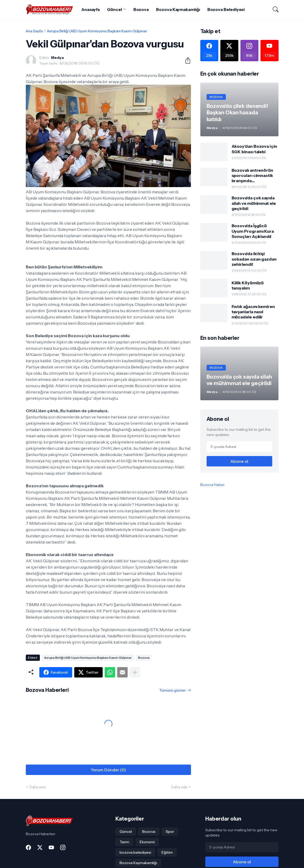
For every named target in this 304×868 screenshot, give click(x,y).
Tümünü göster (172, 690)
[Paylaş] (186, 60)
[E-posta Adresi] (239, 447)
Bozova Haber (212, 485)
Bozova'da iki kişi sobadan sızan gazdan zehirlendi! (254, 259)
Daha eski (179, 787)
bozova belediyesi (135, 852)
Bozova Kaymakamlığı (178, 9)
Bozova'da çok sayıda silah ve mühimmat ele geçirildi (254, 203)
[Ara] (273, 9)
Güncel (114, 9)
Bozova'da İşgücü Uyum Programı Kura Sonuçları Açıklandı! (253, 231)
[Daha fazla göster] (135, 672)
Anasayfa (91, 9)
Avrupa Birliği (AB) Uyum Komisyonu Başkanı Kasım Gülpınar (97, 31)
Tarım (124, 842)
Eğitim (167, 852)
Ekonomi (147, 842)
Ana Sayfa (34, 31)
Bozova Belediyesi (226, 9)
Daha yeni (38, 787)
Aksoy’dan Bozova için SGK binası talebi (254, 149)
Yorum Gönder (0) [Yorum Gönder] (108, 770)
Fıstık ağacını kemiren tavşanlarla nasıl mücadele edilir (253, 312)
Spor (170, 832)
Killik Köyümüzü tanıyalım (248, 285)
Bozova (141, 9)
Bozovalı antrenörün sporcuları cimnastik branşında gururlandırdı (252, 176)
